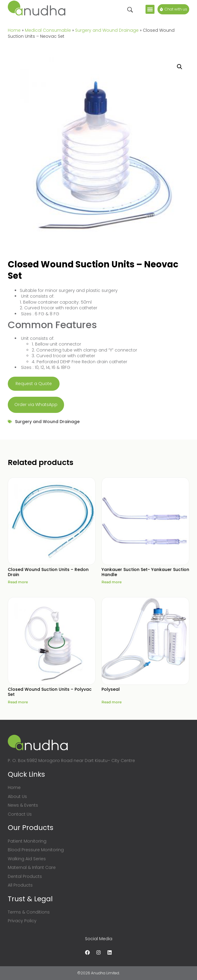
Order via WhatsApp (36, 405)
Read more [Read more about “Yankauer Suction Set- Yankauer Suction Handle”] (112, 582)
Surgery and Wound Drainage (107, 30)
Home (14, 30)
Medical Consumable (48, 30)
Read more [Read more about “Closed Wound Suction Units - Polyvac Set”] (18, 702)
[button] (150, 9)
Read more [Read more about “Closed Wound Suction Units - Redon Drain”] (18, 582)
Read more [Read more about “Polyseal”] (112, 702)
